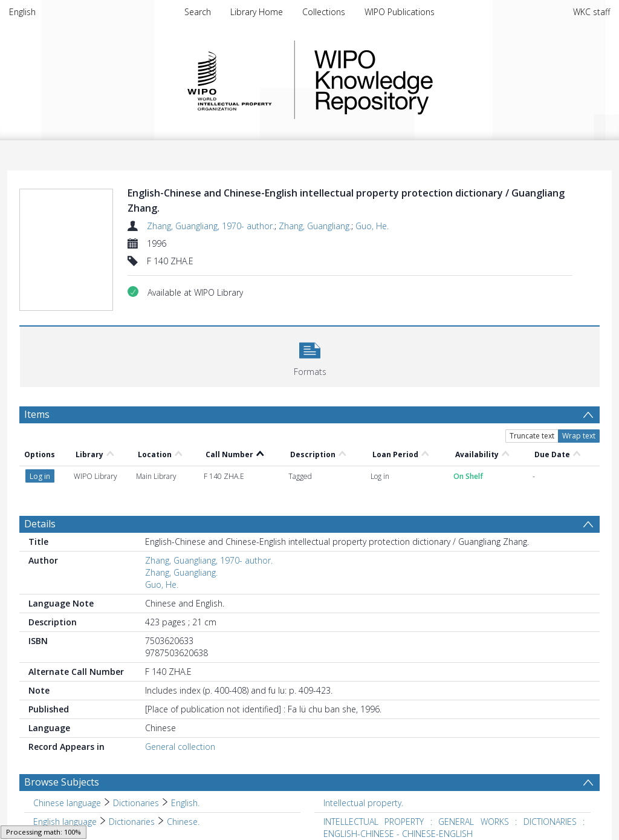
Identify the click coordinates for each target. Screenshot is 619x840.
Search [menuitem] (198, 12)
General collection (180, 747)
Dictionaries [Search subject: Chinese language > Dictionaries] (136, 803)
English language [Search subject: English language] (65, 822)
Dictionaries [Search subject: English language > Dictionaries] (132, 822)
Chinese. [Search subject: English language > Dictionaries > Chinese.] (183, 822)
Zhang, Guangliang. (315, 226)
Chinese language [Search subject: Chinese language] (67, 803)
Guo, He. (372, 226)
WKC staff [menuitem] (591, 12)
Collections (324, 12)
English (22, 12)
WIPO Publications (400, 12)
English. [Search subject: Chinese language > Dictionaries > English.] (185, 803)
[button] (310, 355)
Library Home (257, 12)
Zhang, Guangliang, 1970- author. (211, 226)
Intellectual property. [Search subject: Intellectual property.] (363, 803)
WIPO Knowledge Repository (423, 80)
